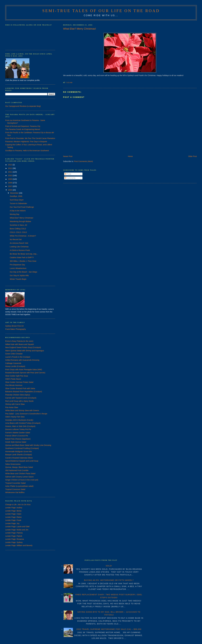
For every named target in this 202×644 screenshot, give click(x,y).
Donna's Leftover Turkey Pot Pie (18, 429)
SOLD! (109, 566)
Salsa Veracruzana (13, 464)
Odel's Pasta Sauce (13, 379)
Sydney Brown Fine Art (14, 326)
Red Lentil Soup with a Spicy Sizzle (19, 401)
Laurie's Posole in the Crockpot (18, 357)
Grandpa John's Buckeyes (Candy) (19, 420)
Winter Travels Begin (18, 279)
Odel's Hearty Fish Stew (15, 417)
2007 (10, 186)
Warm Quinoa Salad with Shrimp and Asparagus (25, 351)
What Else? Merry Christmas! (80, 29)
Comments (70, 178)
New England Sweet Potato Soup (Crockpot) (23, 347)
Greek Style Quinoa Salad (16, 442)
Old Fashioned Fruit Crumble (17, 470)
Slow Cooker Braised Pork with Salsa (20, 388)
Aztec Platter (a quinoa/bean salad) (19, 486)
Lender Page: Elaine (13, 517)
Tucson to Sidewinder (18, 203)
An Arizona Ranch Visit (19, 243)
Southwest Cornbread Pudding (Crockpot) (22, 448)
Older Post (192, 156)
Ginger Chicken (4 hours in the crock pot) (22, 480)
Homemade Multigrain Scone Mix (19, 452)
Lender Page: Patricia (14, 533)
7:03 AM (69, 83)
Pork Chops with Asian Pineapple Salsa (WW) (24, 370)
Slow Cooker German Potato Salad (19, 382)
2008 (10, 183)
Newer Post (68, 156)
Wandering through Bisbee (20, 221)
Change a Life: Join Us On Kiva (18, 505)
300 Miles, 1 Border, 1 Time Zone (23, 261)
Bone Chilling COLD (18, 229)
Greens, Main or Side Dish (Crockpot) (20, 426)
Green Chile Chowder (14, 354)
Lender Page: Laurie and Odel (17, 527)
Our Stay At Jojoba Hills (19, 275)
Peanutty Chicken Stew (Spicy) (18, 395)
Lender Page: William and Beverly (19, 545)
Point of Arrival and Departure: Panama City (23, 126)
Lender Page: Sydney (14, 542)
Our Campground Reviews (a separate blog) (23, 106)
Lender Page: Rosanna (15, 539)
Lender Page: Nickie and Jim (17, 530)
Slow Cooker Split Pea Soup (17, 376)
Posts (68, 174)
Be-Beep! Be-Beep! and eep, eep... (24, 254)
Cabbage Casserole (13, 363)
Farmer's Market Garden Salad (18, 433)
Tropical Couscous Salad (15, 489)
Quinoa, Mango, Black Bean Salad (19, 467)
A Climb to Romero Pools (20, 250)
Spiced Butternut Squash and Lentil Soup (22, 461)
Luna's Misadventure (18, 268)
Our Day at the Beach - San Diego (23, 272)
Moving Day (15, 214)
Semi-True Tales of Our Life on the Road (101, 11)
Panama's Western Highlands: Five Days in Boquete (26, 142)
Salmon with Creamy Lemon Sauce (19, 477)
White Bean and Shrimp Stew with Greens (22, 410)
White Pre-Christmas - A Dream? (23, 236)
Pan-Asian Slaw (12, 407)
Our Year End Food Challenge (22, 207)
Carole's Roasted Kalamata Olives (19, 458)
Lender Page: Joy (12, 523)
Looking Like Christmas (19, 247)
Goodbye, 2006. (16, 196)
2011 (10, 172)
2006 (10, 190)
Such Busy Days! (17, 200)
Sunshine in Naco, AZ (18, 225)
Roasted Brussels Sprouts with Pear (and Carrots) (25, 373)
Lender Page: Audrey (14, 508)
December (15, 193)
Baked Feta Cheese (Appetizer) (18, 439)
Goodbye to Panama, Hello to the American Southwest (27, 151)
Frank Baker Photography (16, 329)
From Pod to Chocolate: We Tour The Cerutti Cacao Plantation (30, 138)
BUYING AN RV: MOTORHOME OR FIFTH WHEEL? (109, 580)
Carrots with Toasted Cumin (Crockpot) (21, 398)
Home (130, 156)
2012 (10, 168)
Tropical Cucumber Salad (15, 483)
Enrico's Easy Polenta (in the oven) (19, 341)
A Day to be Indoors (18, 211)
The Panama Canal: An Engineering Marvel (23, 129)
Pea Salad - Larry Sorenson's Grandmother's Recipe (26, 414)
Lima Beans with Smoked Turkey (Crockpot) (23, 423)
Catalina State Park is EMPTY (22, 257)
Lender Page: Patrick (14, 536)
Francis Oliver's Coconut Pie (17, 436)
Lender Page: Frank (13, 520)
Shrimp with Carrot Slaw (15, 404)
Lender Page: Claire (13, 514)
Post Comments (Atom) (84, 161)
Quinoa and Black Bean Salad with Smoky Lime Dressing (28, 445)
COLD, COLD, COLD (18, 232)
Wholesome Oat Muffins (15, 492)
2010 (10, 176)
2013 (10, 165)
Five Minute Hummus (14, 385)
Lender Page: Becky (13, 511)
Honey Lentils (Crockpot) (15, 366)
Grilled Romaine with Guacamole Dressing (22, 360)
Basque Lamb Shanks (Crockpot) (19, 455)
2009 (10, 179)
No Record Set (16, 239)
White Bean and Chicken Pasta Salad (20, 474)
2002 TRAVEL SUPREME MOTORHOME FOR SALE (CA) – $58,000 (109, 629)
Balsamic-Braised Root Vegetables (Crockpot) (24, 392)
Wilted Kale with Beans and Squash (20, 344)
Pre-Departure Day (17, 265)
